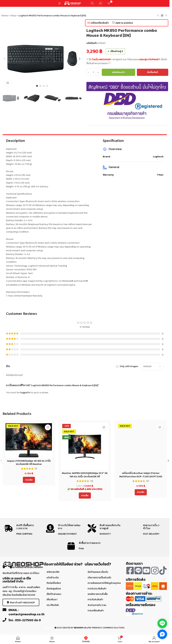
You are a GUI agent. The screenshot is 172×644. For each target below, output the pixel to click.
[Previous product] (158, 16)
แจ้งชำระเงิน (53, 578)
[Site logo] (73, 3)
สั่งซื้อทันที (152, 72)
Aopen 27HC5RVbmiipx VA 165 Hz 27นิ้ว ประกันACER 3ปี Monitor (29, 463)
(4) (92, 481)
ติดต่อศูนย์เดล (54, 589)
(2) (148, 481)
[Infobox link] (22, 530)
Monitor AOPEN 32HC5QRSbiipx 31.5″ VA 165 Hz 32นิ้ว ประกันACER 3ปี (85, 475)
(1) (36, 469)
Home (5, 16)
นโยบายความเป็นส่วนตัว (99, 578)
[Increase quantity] (98, 72)
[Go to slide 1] (37, 86)
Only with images (129, 366)
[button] (5, 59)
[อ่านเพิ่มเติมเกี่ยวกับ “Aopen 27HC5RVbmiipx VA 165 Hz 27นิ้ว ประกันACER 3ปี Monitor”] (29, 480)
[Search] (92, 3)
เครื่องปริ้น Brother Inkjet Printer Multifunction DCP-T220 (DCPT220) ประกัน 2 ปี (141, 476)
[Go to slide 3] (44, 86)
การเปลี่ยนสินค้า (96, 611)
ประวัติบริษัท (53, 605)
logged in (25, 393)
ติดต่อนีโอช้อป (54, 583)
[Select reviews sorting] (152, 366)
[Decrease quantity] (89, 72)
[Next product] (166, 16)
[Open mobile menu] (59, 3)
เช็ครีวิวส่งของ (54, 594)
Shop (13, 16)
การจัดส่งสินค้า (95, 600)
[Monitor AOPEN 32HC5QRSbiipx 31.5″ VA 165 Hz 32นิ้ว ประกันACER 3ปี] (85, 446)
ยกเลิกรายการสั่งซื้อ (98, 594)
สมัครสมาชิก (53, 572)
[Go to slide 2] (40, 86)
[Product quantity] (93, 72)
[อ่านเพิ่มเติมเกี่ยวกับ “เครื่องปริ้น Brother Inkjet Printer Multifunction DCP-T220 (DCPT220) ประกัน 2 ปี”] (141, 492)
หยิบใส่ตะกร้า (118, 72)
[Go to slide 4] (47, 86)
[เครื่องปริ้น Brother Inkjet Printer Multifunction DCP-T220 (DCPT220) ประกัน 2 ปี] (141, 446)
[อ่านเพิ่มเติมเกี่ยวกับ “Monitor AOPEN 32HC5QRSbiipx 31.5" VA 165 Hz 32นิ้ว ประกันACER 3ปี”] (85, 496)
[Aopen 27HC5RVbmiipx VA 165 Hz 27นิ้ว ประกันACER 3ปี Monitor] (29, 440)
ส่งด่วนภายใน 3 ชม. (97, 605)
